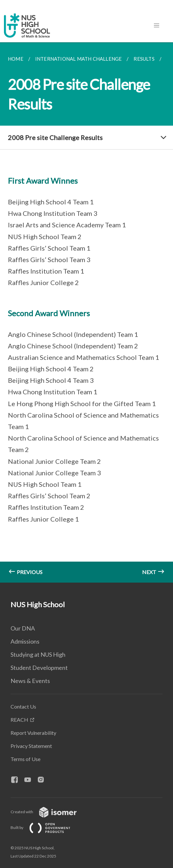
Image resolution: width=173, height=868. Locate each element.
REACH (19, 720)
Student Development (39, 668)
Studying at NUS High (38, 654)
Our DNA (23, 628)
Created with (49, 812)
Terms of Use (25, 759)
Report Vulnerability (33, 733)
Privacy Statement (31, 746)
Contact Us (23, 706)
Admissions (25, 641)
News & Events (30, 681)
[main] (86, 312)
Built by (46, 827)
